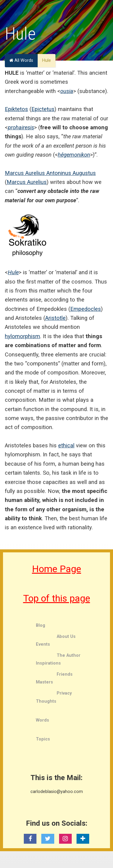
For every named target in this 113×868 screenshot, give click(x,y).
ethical (66, 445)
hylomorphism (22, 336)
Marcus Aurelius (27, 182)
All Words (21, 60)
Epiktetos (16, 109)
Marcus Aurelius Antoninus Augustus (50, 173)
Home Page (56, 569)
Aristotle (55, 318)
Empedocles (86, 309)
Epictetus (43, 109)
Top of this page (57, 598)
